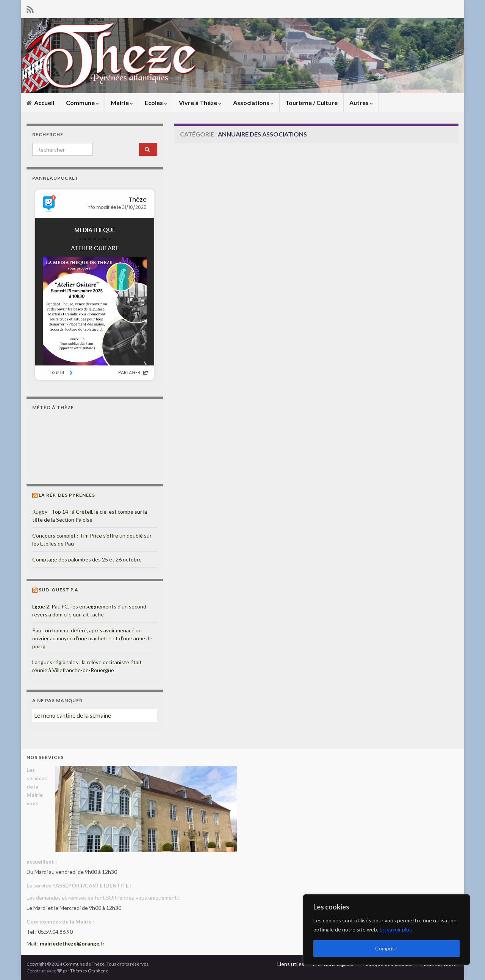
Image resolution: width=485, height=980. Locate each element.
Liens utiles (291, 964)
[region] (386, 930)
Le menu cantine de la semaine (73, 715)
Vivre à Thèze (200, 103)
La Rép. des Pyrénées (67, 495)
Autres (361, 103)
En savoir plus (396, 929)
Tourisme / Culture (311, 103)
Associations (253, 103)
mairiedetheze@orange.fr (72, 943)
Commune (82, 103)
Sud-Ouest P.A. (59, 590)
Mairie (122, 103)
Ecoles (156, 103)
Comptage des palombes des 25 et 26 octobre (87, 559)
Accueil (40, 103)
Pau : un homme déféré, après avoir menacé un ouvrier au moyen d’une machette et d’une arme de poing (92, 638)
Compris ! (386, 948)
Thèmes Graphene (89, 971)
